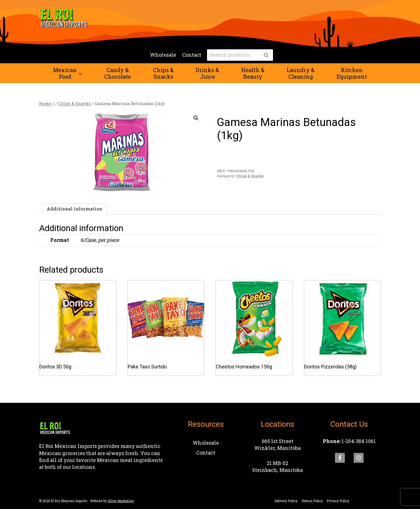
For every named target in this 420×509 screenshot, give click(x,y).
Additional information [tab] (75, 209)
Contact (192, 55)
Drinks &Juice (207, 73)
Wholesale (163, 55)
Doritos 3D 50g (55, 367)
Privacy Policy (338, 501)
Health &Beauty (253, 73)
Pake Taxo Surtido (147, 367)
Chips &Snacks (163, 73)
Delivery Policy (286, 501)
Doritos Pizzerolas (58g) (330, 367)
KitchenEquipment (352, 73)
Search (268, 55)
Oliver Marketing (121, 501)
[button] (196, 118)
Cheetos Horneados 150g (244, 367)
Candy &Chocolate (118, 73)
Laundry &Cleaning (301, 73)
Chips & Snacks (250, 176)
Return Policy (312, 501)
